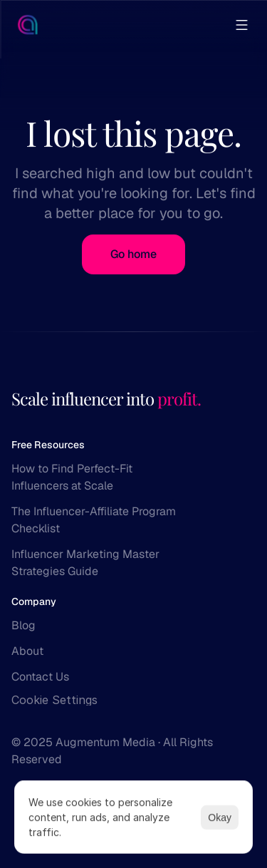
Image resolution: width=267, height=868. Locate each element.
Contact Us (40, 677)
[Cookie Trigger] (54, 700)
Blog (23, 625)
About (27, 651)
